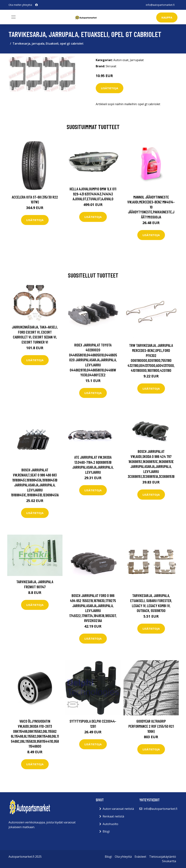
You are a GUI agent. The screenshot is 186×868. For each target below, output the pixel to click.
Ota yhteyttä (123, 857)
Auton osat (121, 60)
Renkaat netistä (113, 816)
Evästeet (140, 857)
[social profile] (37, 5)
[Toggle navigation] (13, 17)
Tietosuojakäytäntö (163, 857)
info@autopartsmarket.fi (160, 5)
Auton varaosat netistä (118, 809)
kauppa (167, 17)
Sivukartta (169, 861)
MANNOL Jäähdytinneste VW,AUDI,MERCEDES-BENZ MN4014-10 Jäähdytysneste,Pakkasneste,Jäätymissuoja (151, 207)
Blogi (106, 831)
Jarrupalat (137, 60)
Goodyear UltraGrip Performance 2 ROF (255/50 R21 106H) (151, 726)
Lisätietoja (110, 88)
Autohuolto (110, 824)
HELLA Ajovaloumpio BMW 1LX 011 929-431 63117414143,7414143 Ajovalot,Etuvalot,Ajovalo (93, 194)
